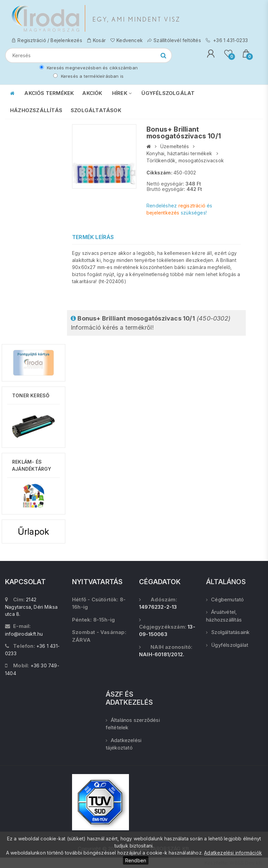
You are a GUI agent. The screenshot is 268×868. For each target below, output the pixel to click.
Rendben (136, 860)
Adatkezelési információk (233, 853)
